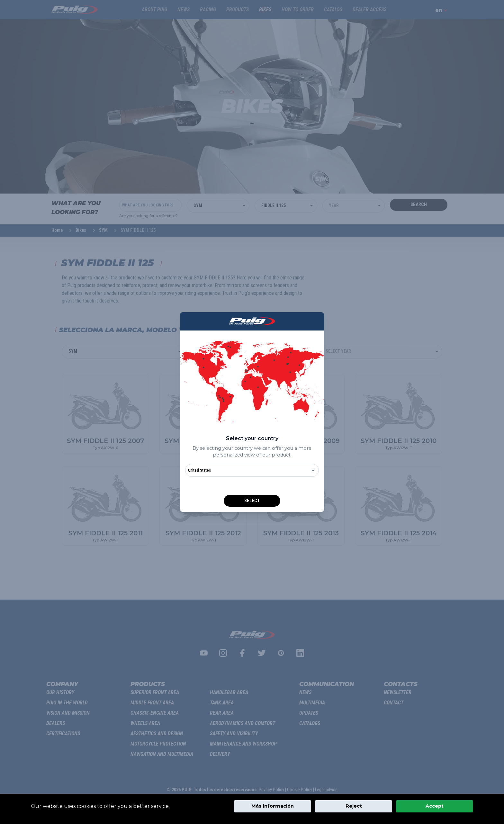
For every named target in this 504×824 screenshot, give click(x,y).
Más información (273, 806)
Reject (354, 806)
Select (252, 501)
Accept (435, 806)
